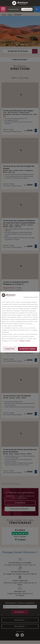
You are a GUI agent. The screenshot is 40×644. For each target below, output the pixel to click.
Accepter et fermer (27, 349)
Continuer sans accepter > (31, 297)
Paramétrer (10, 349)
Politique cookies (25, 341)
